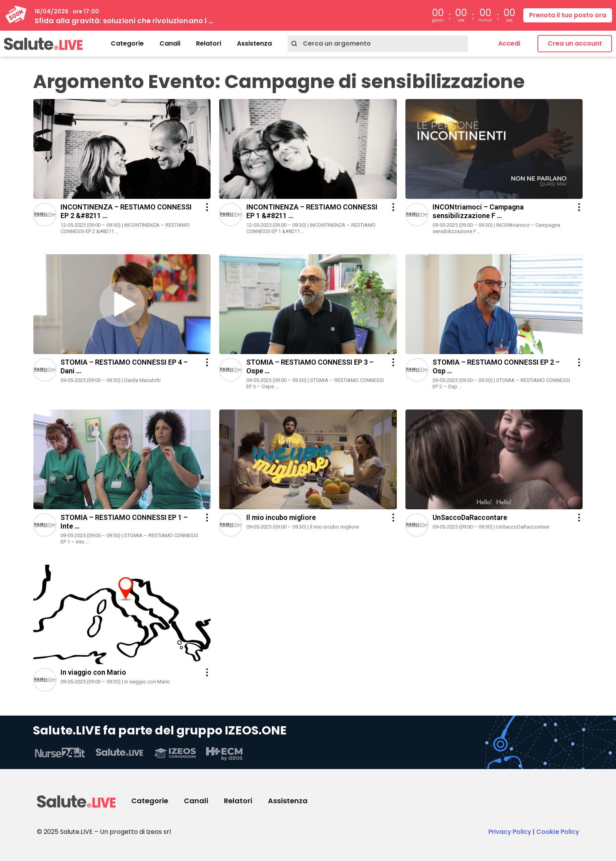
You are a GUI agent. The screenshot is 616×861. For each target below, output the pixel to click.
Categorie (127, 43)
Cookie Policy (558, 832)
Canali (170, 43)
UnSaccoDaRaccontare (470, 517)
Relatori (209, 43)
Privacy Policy (510, 832)
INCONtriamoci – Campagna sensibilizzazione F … (478, 211)
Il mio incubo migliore (281, 517)
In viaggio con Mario (93, 672)
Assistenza (254, 43)
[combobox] (378, 44)
